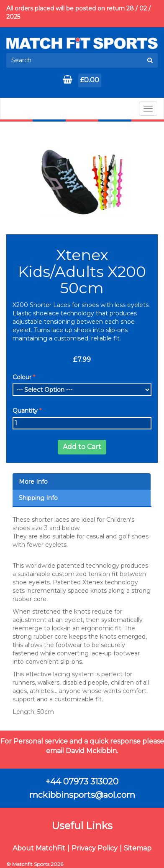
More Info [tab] (33, 482)
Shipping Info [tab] (38, 498)
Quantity (25, 411)
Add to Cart (82, 447)
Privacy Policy (95, 848)
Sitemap (138, 848)
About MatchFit (39, 848)
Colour (22, 377)
